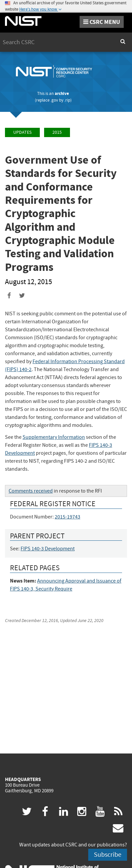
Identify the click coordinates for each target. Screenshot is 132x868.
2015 (57, 132)
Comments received (31, 491)
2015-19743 (67, 517)
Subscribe (108, 855)
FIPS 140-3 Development (48, 549)
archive (62, 93)
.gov (54, 100)
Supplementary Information (54, 437)
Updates (22, 132)
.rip (67, 100)
